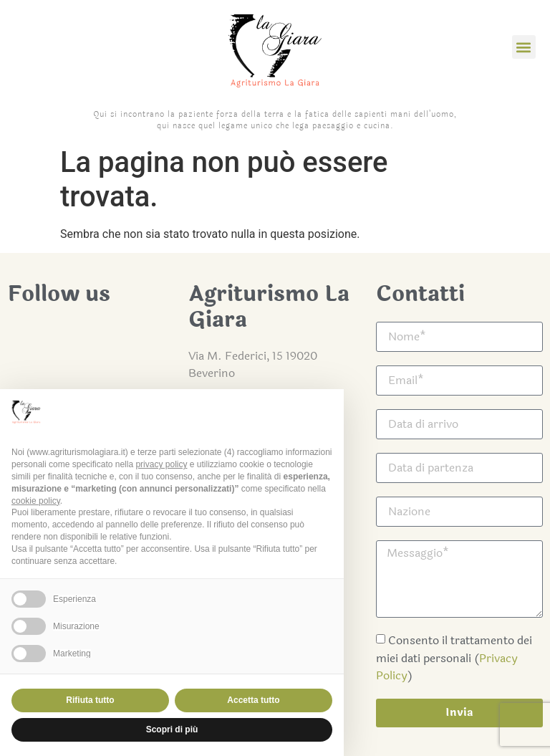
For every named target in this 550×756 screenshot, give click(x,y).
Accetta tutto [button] (253, 700)
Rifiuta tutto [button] (90, 700)
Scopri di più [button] (172, 729)
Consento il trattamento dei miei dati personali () (454, 658)
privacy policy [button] (161, 464)
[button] (524, 47)
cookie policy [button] (36, 501)
